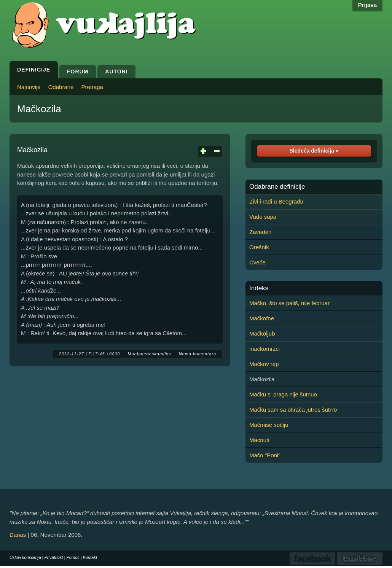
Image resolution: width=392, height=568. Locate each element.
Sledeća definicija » (314, 151)
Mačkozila (39, 109)
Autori (116, 72)
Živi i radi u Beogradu (276, 201)
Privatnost (54, 557)
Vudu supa (263, 217)
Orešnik (259, 247)
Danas (18, 535)
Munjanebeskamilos (149, 354)
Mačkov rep (264, 364)
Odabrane (61, 87)
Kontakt (90, 557)
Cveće (257, 262)
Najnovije (29, 87)
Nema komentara (198, 354)
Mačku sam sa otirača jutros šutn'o (293, 410)
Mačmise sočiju (269, 425)
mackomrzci (265, 349)
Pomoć (73, 557)
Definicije (34, 70)
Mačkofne (262, 318)
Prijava (367, 5)
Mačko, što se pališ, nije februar (289, 303)
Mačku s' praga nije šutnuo (283, 394)
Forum (78, 72)
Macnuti (259, 440)
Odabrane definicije (277, 187)
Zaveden (260, 232)
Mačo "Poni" (265, 455)
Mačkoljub (262, 333)
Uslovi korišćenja (25, 557)
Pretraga (92, 87)
